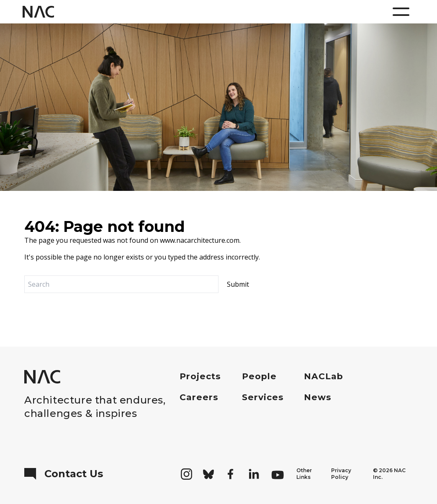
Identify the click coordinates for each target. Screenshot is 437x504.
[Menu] (401, 12)
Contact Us (64, 474)
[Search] (121, 284)
